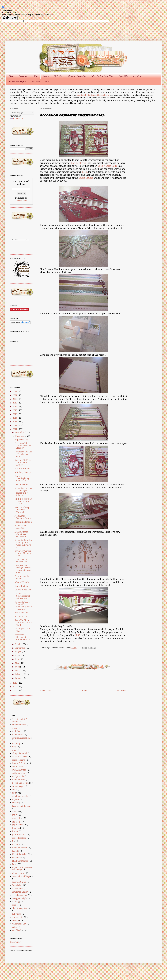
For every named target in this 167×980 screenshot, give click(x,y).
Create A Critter (20, 763)
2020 (15, 399)
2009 (15, 687)
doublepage (18, 786)
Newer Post (45, 691)
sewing (16, 902)
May (17, 663)
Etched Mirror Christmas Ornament (21, 534)
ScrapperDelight (20, 898)
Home (11, 76)
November (20, 436)
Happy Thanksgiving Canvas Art (22, 478)
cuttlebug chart (19, 773)
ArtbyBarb (17, 731)
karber (16, 844)
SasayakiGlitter (19, 882)
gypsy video (18, 825)
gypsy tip (17, 822)
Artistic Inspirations (22, 738)
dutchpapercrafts (20, 796)
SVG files (58, 76)
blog (14, 747)
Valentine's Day (19, 924)
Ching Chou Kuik (20, 753)
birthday (16, 743)
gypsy (15, 815)
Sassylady (17, 885)
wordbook (17, 930)
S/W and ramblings (21, 876)
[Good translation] (6, 18)
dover (15, 790)
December (20, 432)
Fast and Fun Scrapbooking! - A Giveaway (23, 596)
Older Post (122, 691)
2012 (15, 425)
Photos (46, 76)
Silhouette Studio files (76, 76)
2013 (15, 422)
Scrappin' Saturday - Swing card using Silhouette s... (23, 544)
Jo (13, 841)
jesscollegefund (19, 838)
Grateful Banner (22, 469)
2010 (15, 683)
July (17, 655)
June (17, 659)
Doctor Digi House (21, 783)
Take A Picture (21, 485)
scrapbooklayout (20, 895)
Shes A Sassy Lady (21, 908)
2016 (15, 410)
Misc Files (35, 82)
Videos (35, 76)
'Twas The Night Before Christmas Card (23, 623)
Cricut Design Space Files (102, 76)
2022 (15, 391)
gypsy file (17, 818)
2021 (15, 395)
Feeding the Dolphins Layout (23, 517)
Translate (17, 119)
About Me (23, 76)
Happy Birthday (22, 586)
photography (18, 873)
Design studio (19, 776)
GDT (14, 812)
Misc (47, 82)
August (18, 652)
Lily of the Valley (20, 854)
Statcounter (15, 942)
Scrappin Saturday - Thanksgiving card (23, 454)
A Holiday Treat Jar (23, 472)
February (20, 674)
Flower (16, 803)
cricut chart (18, 766)
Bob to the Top (21, 613)
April (18, 667)
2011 (15, 429)
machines (17, 858)
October (19, 644)
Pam (14, 864)
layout (15, 851)
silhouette (17, 914)
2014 (15, 418)
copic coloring (19, 760)
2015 (15, 414)
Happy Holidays (22, 440)
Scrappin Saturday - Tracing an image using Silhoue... (23, 492)
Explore (16, 799)
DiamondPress (19, 780)
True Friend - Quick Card (21, 561)
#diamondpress (19, 725)
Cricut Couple (86, 178)
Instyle (15, 831)
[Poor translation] (14, 18)
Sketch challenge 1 (23, 522)
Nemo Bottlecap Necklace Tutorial (22, 510)
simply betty (18, 917)
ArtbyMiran (18, 735)
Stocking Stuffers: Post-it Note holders (23, 462)
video (15, 927)
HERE (85, 172)
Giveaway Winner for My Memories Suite (23, 553)
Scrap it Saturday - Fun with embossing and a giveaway (23, 606)
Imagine (16, 828)
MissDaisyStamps (20, 861)
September (20, 648)
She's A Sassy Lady (107, 166)
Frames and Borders (22, 806)
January (19, 678)
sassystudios (18, 889)
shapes (15, 905)
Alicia (15, 728)
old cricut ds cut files (17, 82)
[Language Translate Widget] (22, 113)
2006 (15, 690)
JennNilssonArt (19, 835)
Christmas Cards (20, 757)
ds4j (14, 793)
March (18, 671)
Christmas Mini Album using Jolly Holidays (24, 446)
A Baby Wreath (22, 582)
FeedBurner (21, 201)
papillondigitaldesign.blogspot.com (93, 95)
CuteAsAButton (19, 770)
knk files (137, 76)
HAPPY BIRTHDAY (23, 590)
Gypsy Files (123, 76)
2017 (15, 407)
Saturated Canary (21, 892)
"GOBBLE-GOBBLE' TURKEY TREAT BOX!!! (23, 501)
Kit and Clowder (20, 848)
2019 (15, 403)
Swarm (16, 920)
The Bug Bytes (78, 163)
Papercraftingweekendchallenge (22, 869)
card (14, 750)
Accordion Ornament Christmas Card (23, 637)
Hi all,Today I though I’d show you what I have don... (23, 569)
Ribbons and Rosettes (20, 527)
